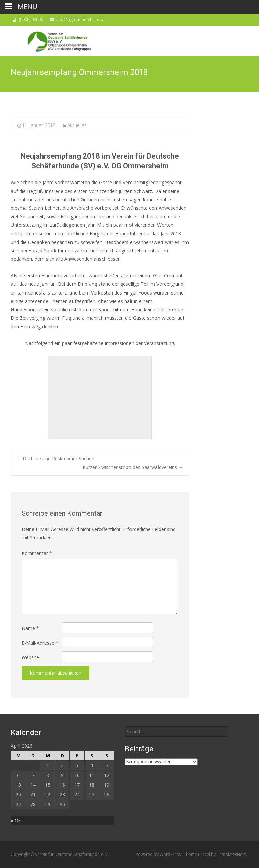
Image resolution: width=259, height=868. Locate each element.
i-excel (205, 854)
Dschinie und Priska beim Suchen (55, 459)
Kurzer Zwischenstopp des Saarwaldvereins (133, 467)
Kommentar (37, 553)
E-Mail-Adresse (40, 643)
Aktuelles (77, 125)
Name (30, 628)
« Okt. (17, 821)
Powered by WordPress (159, 854)
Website (30, 657)
